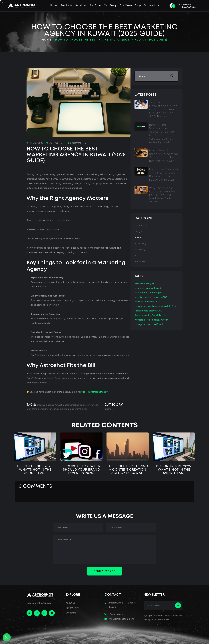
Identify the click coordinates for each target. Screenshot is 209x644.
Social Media (141, 262)
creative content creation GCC (151, 297)
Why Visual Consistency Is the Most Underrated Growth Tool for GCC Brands (163, 110)
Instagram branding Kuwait (149, 324)
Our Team (71, 613)
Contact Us (151, 5)
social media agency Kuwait (72, 409)
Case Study (141, 226)
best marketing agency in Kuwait (81, 405)
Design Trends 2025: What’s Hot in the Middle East (35, 470)
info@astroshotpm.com (121, 619)
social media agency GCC (148, 311)
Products (66, 5)
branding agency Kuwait (148, 288)
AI (135, 256)
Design (138, 232)
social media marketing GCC (150, 293)
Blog (138, 5)
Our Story (110, 5)
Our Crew (126, 5)
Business (109, 409)
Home (54, 5)
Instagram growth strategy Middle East (155, 306)
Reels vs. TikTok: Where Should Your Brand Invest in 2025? (81, 470)
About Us (70, 603)
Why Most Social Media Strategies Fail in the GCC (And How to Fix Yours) (162, 195)
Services (81, 5)
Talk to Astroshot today (95, 392)
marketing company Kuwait (41, 409)
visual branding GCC (145, 284)
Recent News (73, 608)
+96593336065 (116, 614)
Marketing (140, 250)
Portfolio (95, 5)
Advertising (140, 244)
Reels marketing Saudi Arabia (150, 315)
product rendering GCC (147, 302)
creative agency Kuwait (49, 405)
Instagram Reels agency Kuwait (151, 320)
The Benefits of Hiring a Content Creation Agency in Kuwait (128, 470)
